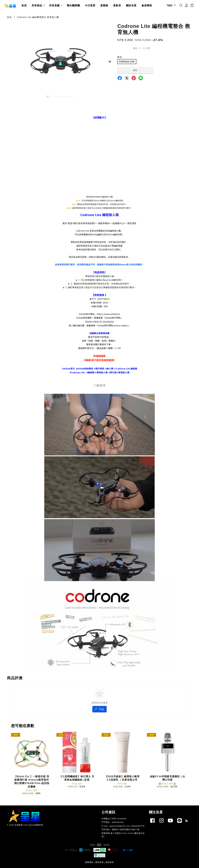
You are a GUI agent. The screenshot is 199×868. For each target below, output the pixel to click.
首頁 (24, 6)
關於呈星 (131, 6)
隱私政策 (99, 862)
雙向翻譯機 (73, 6)
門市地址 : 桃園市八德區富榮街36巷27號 (121, 830)
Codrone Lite (127, 62)
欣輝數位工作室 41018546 (114, 819)
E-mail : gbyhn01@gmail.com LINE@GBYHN (123, 826)
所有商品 (38, 6)
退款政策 (110, 862)
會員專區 (147, 6)
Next (109, 62)
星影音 (117, 6)
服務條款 (89, 862)
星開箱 (104, 6)
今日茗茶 (90, 6)
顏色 (120, 57)
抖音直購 (56, 6)
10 (73, 97)
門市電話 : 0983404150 (113, 822)
